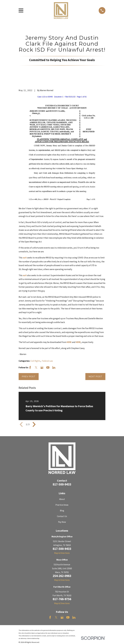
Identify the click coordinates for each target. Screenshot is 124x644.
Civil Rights (35, 361)
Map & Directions (62, 553)
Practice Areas (62, 505)
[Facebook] (30, 367)
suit (25, 258)
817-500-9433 (62, 484)
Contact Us (62, 516)
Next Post (95, 376)
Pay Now (62, 522)
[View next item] (34, 424)
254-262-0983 (62, 576)
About (62, 499)
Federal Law (47, 361)
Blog (62, 511)
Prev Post (29, 376)
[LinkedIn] (54, 367)
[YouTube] (48, 367)
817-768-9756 (62, 599)
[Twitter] (36, 367)
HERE (78, 342)
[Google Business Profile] (42, 367)
